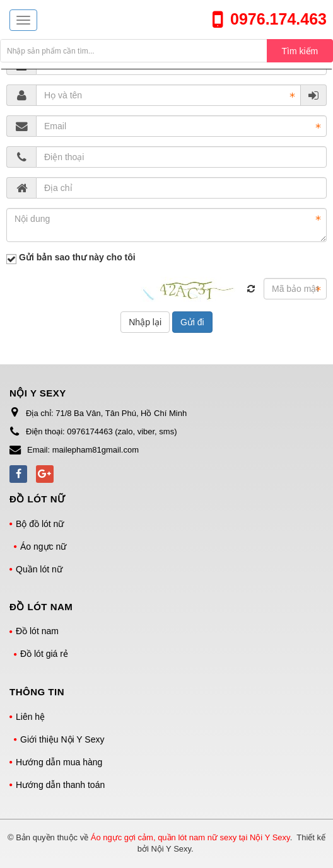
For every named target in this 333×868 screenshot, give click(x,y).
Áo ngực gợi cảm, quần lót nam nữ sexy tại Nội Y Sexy (190, 837)
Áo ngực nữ (43, 547)
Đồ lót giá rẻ (44, 654)
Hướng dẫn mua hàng (59, 762)
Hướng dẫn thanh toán (60, 785)
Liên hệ (30, 717)
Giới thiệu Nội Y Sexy (62, 739)
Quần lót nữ (39, 569)
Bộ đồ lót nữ (40, 524)
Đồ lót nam (37, 631)
